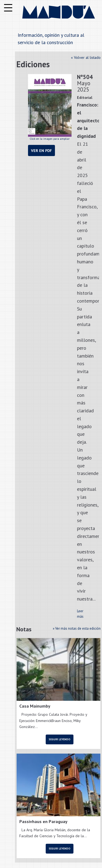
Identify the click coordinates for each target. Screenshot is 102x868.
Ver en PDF (41, 150)
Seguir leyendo (60, 739)
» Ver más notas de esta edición (77, 628)
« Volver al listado (86, 57)
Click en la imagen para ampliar (50, 107)
